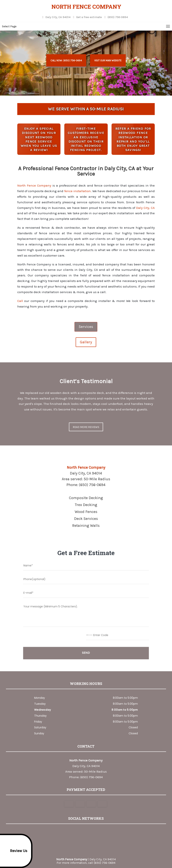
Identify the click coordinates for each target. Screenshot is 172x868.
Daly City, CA (145, 208)
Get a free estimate (88, 17)
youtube (93, 833)
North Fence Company (34, 185)
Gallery (86, 342)
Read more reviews (86, 427)
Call (20, 301)
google (78, 833)
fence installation (78, 191)
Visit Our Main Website (108, 60)
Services (86, 327)
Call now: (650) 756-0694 (66, 60)
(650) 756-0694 (117, 17)
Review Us (14, 851)
